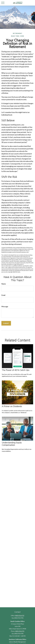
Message (5, 306)
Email (3, 295)
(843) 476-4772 (20, 616)
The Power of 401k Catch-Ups (16, 370)
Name (4, 284)
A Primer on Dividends (12, 406)
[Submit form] (6, 323)
